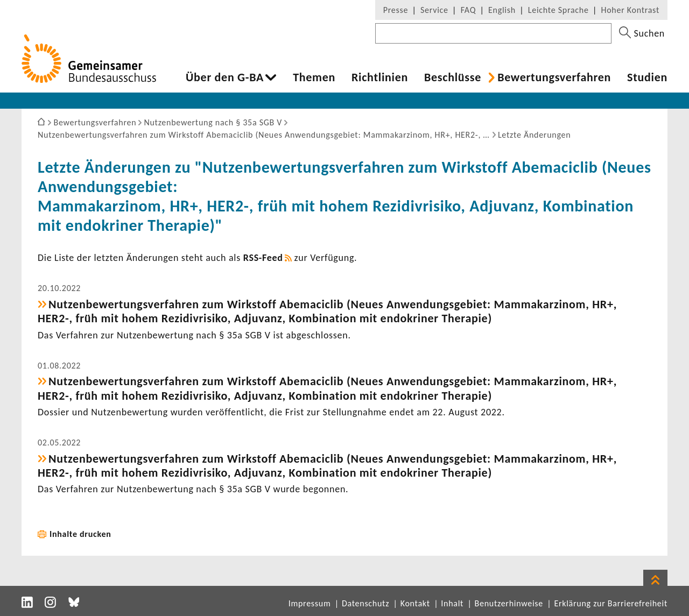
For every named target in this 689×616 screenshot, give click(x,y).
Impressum (310, 603)
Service (434, 10)
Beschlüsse (453, 77)
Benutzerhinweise (509, 603)
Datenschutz (365, 603)
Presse (396, 10)
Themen (314, 77)
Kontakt (415, 603)
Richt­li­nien (380, 77)
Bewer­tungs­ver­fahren (554, 77)
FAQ (468, 10)
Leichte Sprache (558, 10)
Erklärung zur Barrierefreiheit (611, 603)
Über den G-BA (225, 77)
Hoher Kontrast (630, 10)
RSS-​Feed (263, 258)
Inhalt (452, 603)
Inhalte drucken (80, 534)
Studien (647, 77)
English (502, 10)
